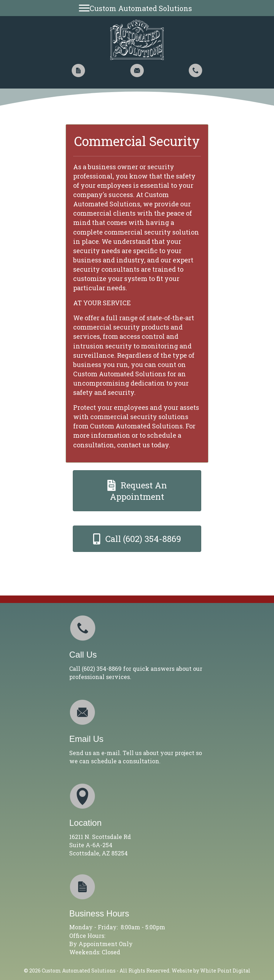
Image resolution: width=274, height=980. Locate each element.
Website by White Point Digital (211, 971)
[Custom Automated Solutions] (137, 8)
